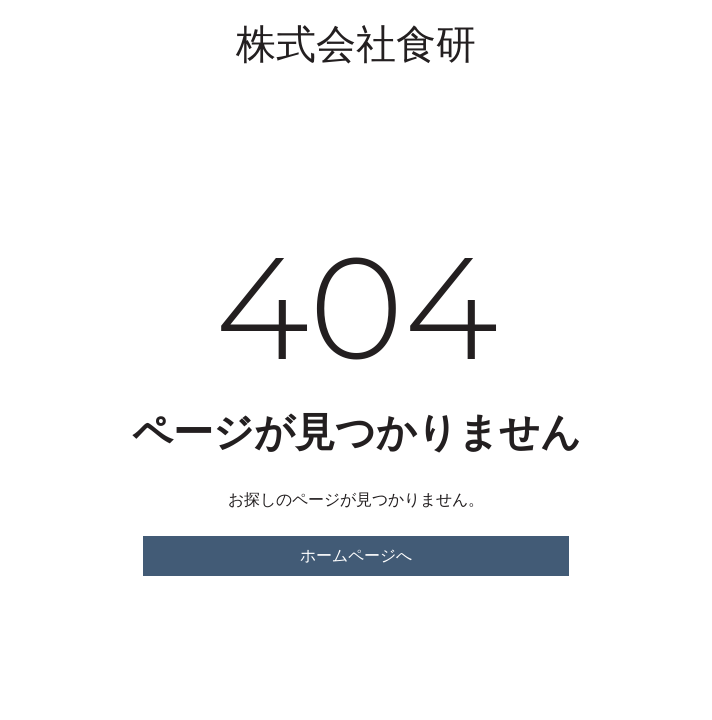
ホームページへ (356, 555)
